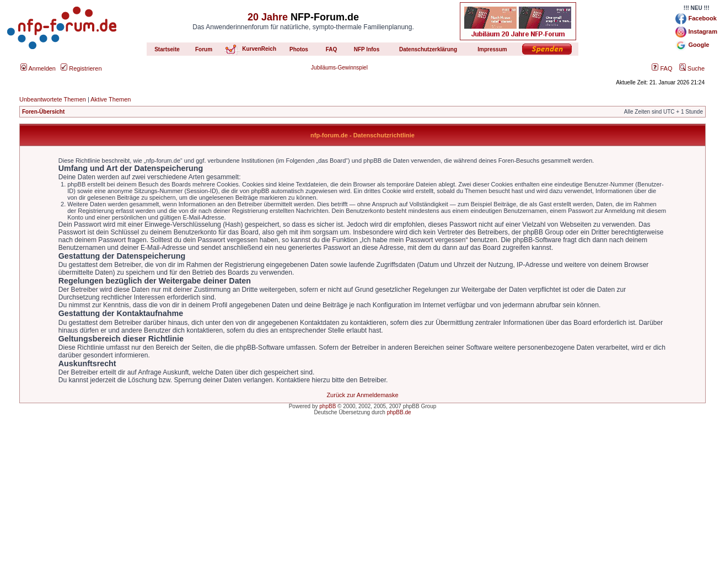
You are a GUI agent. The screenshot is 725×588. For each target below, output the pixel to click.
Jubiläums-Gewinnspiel (339, 68)
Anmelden (38, 68)
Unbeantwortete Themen (53, 99)
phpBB (327, 406)
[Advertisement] (363, 511)
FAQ (662, 68)
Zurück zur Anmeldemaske (362, 395)
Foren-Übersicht (43, 112)
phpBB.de (399, 412)
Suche (692, 68)
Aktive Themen (111, 99)
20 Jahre (268, 17)
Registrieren (81, 68)
